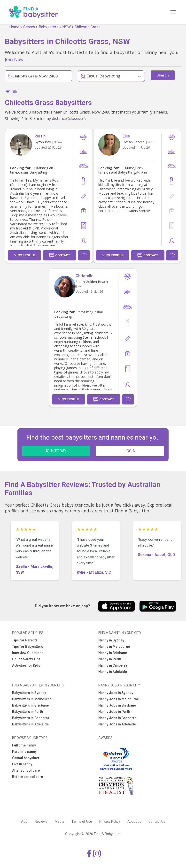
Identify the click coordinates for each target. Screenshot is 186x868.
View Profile (25, 255)
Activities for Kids (26, 665)
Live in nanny (22, 764)
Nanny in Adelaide (113, 672)
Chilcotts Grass (88, 27)
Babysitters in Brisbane (30, 705)
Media (59, 822)
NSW (66, 27)
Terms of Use (82, 822)
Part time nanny (24, 752)
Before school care (27, 777)
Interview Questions (28, 653)
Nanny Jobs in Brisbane (117, 705)
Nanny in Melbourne (114, 647)
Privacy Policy (110, 822)
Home (14, 27)
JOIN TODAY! (56, 451)
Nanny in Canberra (113, 665)
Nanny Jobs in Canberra (117, 718)
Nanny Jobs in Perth (114, 712)
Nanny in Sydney (111, 640)
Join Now (14, 59)
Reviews (41, 822)
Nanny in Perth (110, 659)
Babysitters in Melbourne (32, 699)
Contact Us (157, 822)
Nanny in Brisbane (113, 653)
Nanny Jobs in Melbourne (119, 699)
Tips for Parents (25, 640)
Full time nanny (24, 745)
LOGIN (130, 451)
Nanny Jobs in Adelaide (117, 724)
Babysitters (49, 27)
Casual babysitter (26, 758)
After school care (26, 770)
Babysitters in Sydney (29, 693)
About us (134, 822)
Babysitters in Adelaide (30, 724)
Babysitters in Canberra (31, 718)
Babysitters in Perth (27, 712)
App (24, 822)
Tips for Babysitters (28, 647)
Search (29, 27)
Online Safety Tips (26, 659)
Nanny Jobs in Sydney (116, 693)
